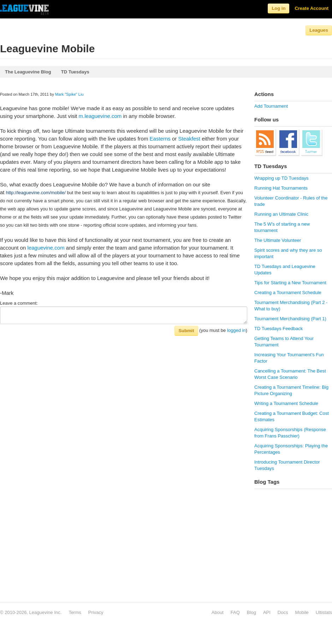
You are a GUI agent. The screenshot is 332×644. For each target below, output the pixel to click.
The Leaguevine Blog (28, 72)
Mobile (302, 612)
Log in (278, 8)
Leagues (319, 30)
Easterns (160, 139)
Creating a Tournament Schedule (288, 293)
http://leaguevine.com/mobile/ (36, 193)
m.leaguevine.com (100, 116)
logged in (236, 330)
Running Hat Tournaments (281, 188)
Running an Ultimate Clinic (281, 214)
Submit (186, 331)
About (218, 612)
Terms (75, 612)
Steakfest (189, 139)
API (267, 612)
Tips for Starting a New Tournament (290, 283)
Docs (283, 612)
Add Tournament (271, 106)
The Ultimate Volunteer (278, 240)
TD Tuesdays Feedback (278, 329)
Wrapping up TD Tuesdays (281, 178)
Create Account (312, 8)
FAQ (235, 612)
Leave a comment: (19, 303)
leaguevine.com (46, 248)
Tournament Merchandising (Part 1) (290, 319)
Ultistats (324, 612)
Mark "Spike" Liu (69, 94)
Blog (251, 612)
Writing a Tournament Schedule (286, 403)
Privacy (96, 612)
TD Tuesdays (75, 72)
